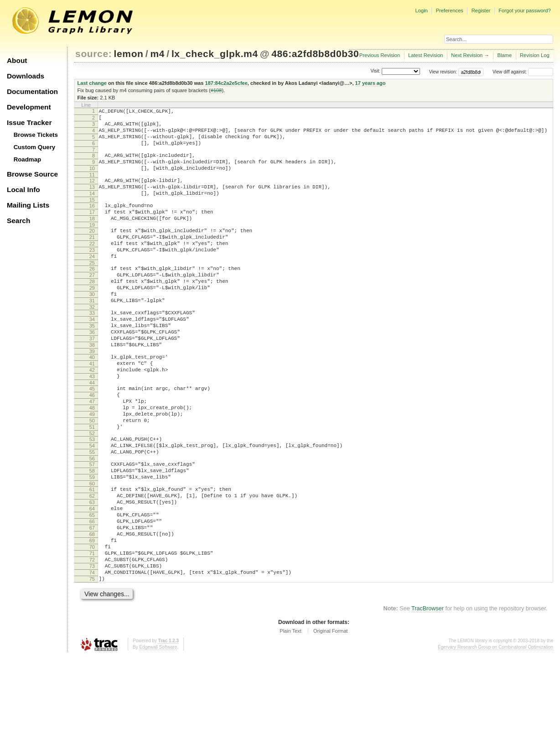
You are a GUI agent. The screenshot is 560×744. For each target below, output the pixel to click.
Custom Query (35, 147)
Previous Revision (380, 55)
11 (92, 187)
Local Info (23, 190)
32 (92, 343)
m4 (157, 54)
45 (92, 438)
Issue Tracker (29, 122)
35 (92, 364)
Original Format (331, 718)
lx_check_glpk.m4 (215, 54)
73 (92, 650)
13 (92, 201)
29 (92, 319)
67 (92, 603)
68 (92, 611)
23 (92, 275)
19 (92, 245)
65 (92, 588)
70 (92, 626)
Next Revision (467, 55)
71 (92, 634)
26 (92, 296)
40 (92, 401)
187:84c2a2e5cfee (226, 83)
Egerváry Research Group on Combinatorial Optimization (495, 735)
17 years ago (371, 83)
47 (92, 453)
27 (92, 304)
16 (92, 222)
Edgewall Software (158, 735)
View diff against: (523, 72)
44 (92, 432)
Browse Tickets (36, 135)
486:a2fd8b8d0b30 (315, 54)
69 (92, 619)
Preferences (450, 10)
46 (92, 446)
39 (92, 395)
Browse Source (32, 174)
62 (92, 564)
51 (92, 484)
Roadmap (28, 159)
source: (93, 54)
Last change (92, 83)
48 (92, 461)
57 (92, 527)
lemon (129, 54)
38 (92, 387)
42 (92, 416)
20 (92, 251)
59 (92, 543)
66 (92, 595)
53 (92, 498)
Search (18, 221)
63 (92, 572)
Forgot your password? (524, 10)
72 (92, 642)
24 (92, 282)
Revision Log (535, 55)
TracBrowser (428, 696)
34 (92, 356)
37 (92, 380)
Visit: (375, 71)
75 (92, 665)
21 (92, 259)
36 (92, 372)
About (17, 60)
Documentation (32, 91)
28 (92, 312)
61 (92, 557)
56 (92, 521)
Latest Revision (426, 55)
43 (92, 424)
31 (92, 335)
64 (92, 580)
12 (92, 193)
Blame (504, 55)
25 (92, 290)
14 (92, 208)
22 (92, 267)
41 (92, 409)
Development (29, 107)
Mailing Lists (28, 205)
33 (92, 349)
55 (92, 514)
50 (92, 477)
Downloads (26, 76)
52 (92, 492)
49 (92, 469)
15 (92, 216)
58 (92, 535)
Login (421, 10)
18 (92, 238)
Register (481, 10)
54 (92, 506)
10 (92, 179)
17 (92, 230)
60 (92, 551)
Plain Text (290, 718)
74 (92, 657)
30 (92, 327)
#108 (216, 90)
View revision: (443, 72)
